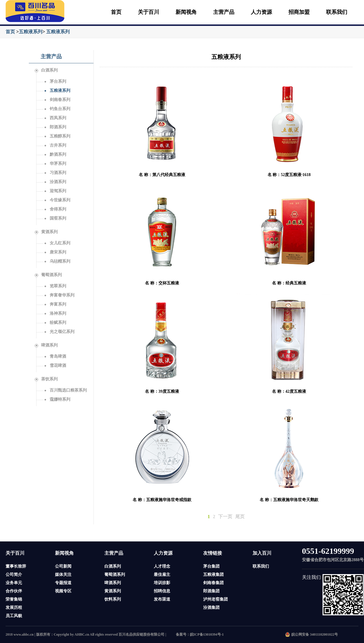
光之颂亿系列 (59, 332)
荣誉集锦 (14, 599)
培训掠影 (162, 583)
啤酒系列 (46, 345)
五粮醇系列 (57, 136)
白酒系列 (46, 70)
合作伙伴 (14, 591)
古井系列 (55, 145)
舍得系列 (55, 209)
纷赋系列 (55, 323)
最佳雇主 (162, 575)
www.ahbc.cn (24, 634)
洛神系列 (55, 313)
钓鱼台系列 (57, 109)
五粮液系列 (31, 32)
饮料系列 (113, 599)
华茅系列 (55, 164)
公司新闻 (63, 566)
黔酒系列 (55, 154)
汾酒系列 (55, 182)
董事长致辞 (16, 566)
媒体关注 (63, 575)
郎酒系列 (55, 127)
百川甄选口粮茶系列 (65, 390)
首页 (116, 12)
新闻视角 (186, 12)
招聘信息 (162, 591)
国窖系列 (55, 218)
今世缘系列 (57, 200)
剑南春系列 (57, 100)
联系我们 (337, 12)
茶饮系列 (46, 379)
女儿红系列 (57, 243)
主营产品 (224, 12)
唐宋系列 (55, 252)
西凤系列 (55, 118)
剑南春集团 (213, 583)
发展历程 (14, 608)
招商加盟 (299, 12)
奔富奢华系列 (59, 295)
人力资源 (261, 12)
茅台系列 (55, 81)
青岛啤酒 (55, 356)
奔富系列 (55, 304)
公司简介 (14, 575)
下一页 (225, 517)
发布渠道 (162, 599)
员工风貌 (14, 616)
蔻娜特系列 (57, 399)
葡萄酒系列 (48, 275)
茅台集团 (211, 566)
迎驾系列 (55, 191)
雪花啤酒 (55, 366)
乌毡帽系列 (57, 261)
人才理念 (162, 566)
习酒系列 (55, 173)
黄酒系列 (46, 232)
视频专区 (63, 591)
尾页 (240, 517)
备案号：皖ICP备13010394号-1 (200, 634)
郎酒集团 (211, 591)
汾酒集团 (211, 608)
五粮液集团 (213, 575)
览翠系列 (55, 286)
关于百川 (148, 12)
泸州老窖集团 (216, 599)
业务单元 (14, 583)
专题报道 (63, 583)
